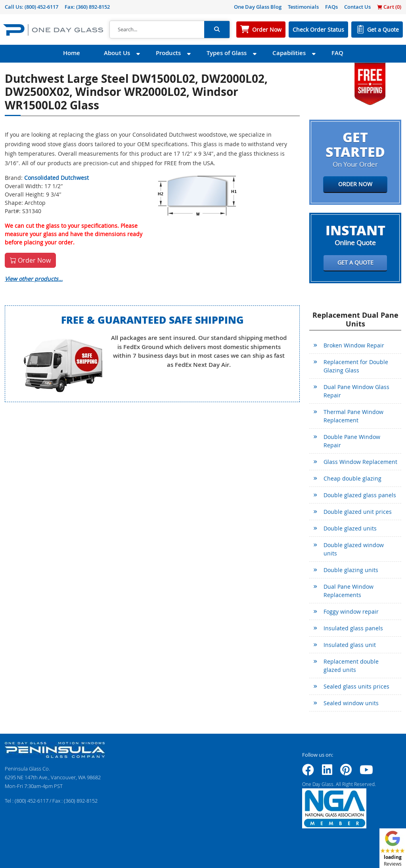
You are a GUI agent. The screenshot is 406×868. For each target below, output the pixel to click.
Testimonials (303, 7)
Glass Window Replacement (360, 462)
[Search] (157, 30)
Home (72, 53)
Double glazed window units (354, 549)
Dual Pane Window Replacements (349, 591)
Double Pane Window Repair (352, 441)
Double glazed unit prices (358, 512)
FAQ (337, 53)
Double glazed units (350, 528)
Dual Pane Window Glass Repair (356, 391)
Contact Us (357, 7)
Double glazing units (351, 570)
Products (168, 53)
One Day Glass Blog (258, 7)
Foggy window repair (351, 611)
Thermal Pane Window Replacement (353, 416)
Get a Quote (383, 30)
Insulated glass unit (350, 645)
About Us (117, 53)
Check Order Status (318, 30)
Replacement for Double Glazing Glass (356, 366)
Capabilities (289, 53)
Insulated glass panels (353, 628)
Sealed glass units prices (356, 686)
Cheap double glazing (352, 478)
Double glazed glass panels (360, 495)
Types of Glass (227, 53)
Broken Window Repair (354, 345)
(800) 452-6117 (41, 7)
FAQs (331, 7)
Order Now (267, 30)
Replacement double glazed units (351, 666)
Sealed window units (351, 703)
